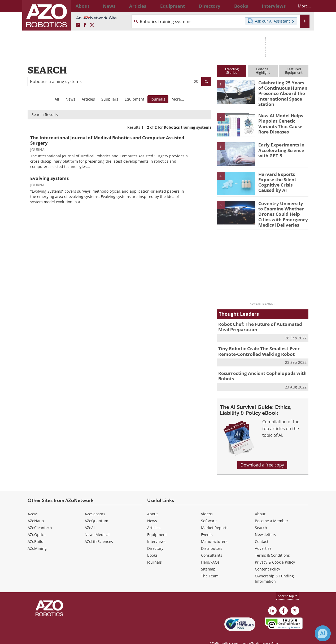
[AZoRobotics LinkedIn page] (78, 25)
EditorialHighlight (263, 71)
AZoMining (37, 539)
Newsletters (265, 525)
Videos (207, 504)
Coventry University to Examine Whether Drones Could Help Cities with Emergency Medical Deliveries (283, 210)
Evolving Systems (49, 178)
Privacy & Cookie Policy (275, 553)
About (152, 504)
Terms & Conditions (272, 546)
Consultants (212, 546)
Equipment (134, 99)
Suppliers (110, 99)
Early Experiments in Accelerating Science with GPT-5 (279, 146)
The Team (210, 566)
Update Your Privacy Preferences (68, 637)
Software (209, 511)
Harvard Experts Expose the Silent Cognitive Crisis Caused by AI (282, 176)
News (70, 99)
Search (261, 518)
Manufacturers (214, 532)
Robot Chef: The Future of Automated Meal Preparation (261, 321)
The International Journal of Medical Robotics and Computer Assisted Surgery (107, 140)
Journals (154, 553)
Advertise (263, 539)
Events (207, 525)
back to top (288, 586)
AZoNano (36, 511)
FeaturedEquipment (294, 71)
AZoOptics (37, 525)
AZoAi (90, 518)
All (57, 99)
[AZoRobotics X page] (92, 25)
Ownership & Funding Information (274, 569)
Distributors (212, 539)
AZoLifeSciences (99, 532)
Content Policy (267, 559)
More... (300, 6)
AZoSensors (95, 504)
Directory (155, 539)
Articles (88, 99)
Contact (262, 532)
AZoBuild (36, 532)
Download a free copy (262, 456)
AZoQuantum (96, 511)
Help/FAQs (210, 553)
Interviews (156, 532)
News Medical (97, 525)
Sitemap (208, 559)
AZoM (33, 504)
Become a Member (272, 511)
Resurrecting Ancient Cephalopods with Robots (258, 367)
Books (152, 546)
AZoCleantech (40, 518)
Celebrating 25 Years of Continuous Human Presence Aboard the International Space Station (282, 92)
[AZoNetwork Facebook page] (85, 25)
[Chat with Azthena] (323, 633)
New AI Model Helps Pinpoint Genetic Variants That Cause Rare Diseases (278, 120)
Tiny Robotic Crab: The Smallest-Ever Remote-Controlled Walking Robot (255, 344)
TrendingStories (232, 71)
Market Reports (215, 518)
